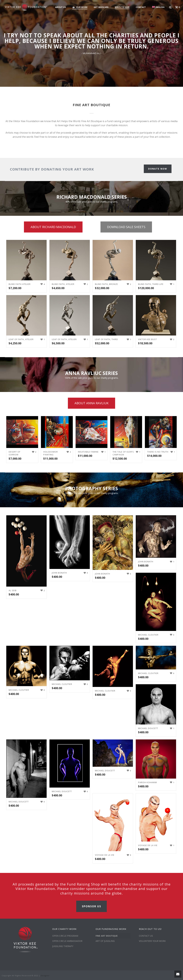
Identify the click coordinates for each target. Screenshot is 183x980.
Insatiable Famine (88, 452)
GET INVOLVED (101, 7)
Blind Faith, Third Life (151, 284)
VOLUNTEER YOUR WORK (152, 941)
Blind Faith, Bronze (106, 284)
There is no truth (158, 452)
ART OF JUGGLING (105, 941)
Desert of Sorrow (14, 453)
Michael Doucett (148, 728)
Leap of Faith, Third (106, 339)
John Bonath (59, 573)
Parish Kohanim (147, 782)
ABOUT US (61, 7)
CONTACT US (146, 936)
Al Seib (13, 590)
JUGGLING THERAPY (63, 946)
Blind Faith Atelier (20, 284)
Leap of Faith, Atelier (21, 339)
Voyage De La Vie (105, 855)
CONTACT (141, 7)
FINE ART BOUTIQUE (107, 936)
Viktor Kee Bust (147, 339)
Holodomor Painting (51, 453)
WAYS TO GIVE (122, 7)
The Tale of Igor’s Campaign (123, 453)
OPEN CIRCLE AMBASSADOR (67, 941)
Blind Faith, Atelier (63, 284)
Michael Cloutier (148, 635)
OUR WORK (80, 7)
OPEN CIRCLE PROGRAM (65, 936)
